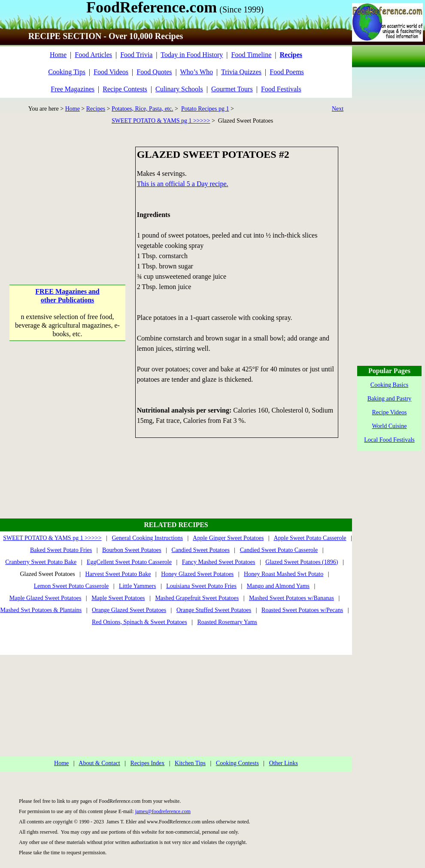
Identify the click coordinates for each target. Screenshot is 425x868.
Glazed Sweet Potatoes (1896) (302, 562)
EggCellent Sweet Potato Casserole (129, 562)
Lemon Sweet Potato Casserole (71, 586)
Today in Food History (192, 55)
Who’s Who (196, 72)
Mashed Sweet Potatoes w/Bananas (291, 598)
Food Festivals (281, 89)
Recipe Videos (390, 412)
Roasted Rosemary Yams (227, 622)
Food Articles (93, 55)
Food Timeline (252, 55)
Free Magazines (73, 89)
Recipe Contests (125, 89)
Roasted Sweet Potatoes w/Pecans (302, 610)
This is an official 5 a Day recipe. (183, 184)
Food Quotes (154, 72)
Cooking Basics (389, 385)
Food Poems (287, 72)
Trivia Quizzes (241, 72)
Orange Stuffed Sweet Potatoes (214, 610)
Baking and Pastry (390, 399)
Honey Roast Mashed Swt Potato (284, 574)
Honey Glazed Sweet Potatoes (197, 574)
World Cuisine (390, 426)
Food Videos (111, 72)
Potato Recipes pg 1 (205, 109)
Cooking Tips (67, 72)
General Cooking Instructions (147, 538)
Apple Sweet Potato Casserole (310, 538)
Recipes (96, 109)
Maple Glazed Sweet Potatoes (46, 598)
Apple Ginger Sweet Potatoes (228, 538)
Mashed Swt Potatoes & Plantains (41, 610)
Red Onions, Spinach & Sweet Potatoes (140, 622)
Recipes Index (148, 763)
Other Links (284, 763)
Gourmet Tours (232, 89)
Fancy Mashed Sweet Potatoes (219, 562)
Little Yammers (137, 586)
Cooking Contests (237, 763)
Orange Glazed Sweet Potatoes (129, 610)
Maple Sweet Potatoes (118, 598)
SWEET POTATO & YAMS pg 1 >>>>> (161, 121)
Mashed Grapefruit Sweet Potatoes (197, 598)
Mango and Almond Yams (278, 586)
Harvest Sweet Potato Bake (118, 574)
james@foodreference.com (163, 811)
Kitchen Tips (190, 763)
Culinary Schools (179, 89)
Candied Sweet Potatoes (201, 550)
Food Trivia (136, 55)
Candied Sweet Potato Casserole (279, 550)
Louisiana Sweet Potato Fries (201, 586)
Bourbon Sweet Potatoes (132, 550)
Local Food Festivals (389, 440)
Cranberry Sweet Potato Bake (41, 562)
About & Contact (99, 763)
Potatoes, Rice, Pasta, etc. (142, 109)
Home (58, 55)
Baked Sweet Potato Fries (61, 550)
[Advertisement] (68, 200)
